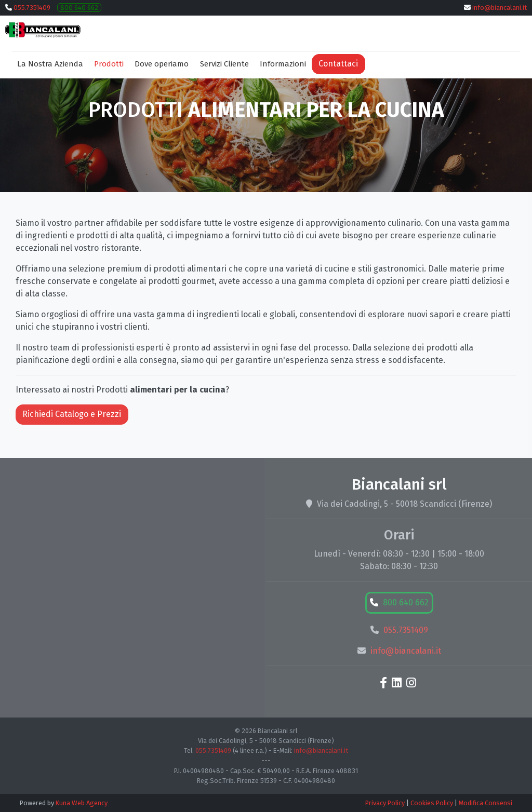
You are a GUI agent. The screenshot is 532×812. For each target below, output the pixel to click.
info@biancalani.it (500, 8)
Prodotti (109, 64)
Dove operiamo (162, 64)
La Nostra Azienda (50, 64)
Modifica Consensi (486, 803)
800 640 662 (79, 8)
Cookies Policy (432, 803)
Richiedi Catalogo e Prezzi (72, 414)
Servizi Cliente (224, 64)
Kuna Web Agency (82, 803)
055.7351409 (32, 8)
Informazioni (283, 64)
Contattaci (338, 64)
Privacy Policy (385, 803)
